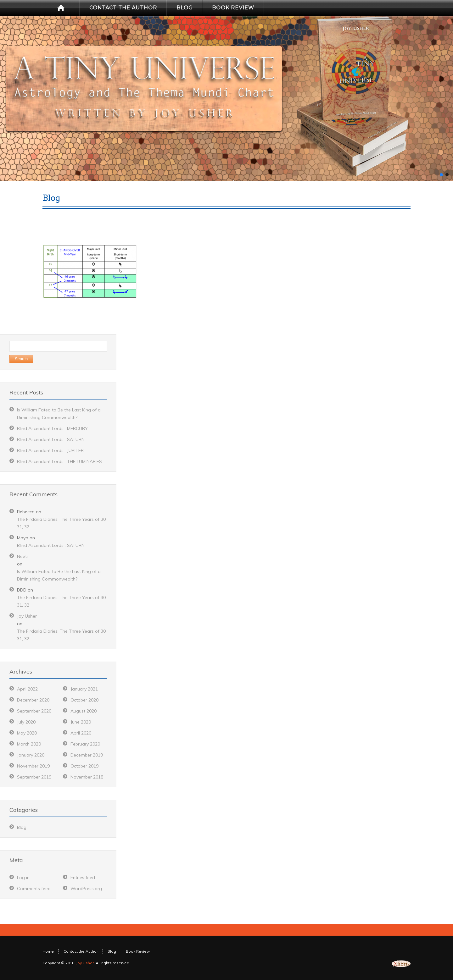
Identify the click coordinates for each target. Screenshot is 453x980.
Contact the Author (81, 951)
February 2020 (85, 744)
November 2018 (87, 777)
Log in (23, 878)
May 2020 (27, 733)
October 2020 (84, 700)
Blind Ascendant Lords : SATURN (51, 439)
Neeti (22, 556)
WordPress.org (86, 889)
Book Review (138, 951)
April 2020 (81, 733)
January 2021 (84, 689)
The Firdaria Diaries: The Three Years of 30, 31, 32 (62, 523)
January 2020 (31, 755)
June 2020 (81, 722)
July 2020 (26, 722)
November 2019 (33, 766)
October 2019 (84, 766)
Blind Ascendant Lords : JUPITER (50, 450)
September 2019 (34, 777)
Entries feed (83, 878)
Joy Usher (27, 616)
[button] (441, 175)
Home (48, 951)
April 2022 (27, 689)
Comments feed (34, 889)
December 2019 (87, 755)
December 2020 (33, 700)
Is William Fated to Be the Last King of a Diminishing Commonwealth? (59, 575)
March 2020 (29, 744)
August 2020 (84, 711)
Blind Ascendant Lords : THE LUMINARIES (59, 461)
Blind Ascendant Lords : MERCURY (52, 428)
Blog (22, 827)
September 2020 (34, 711)
